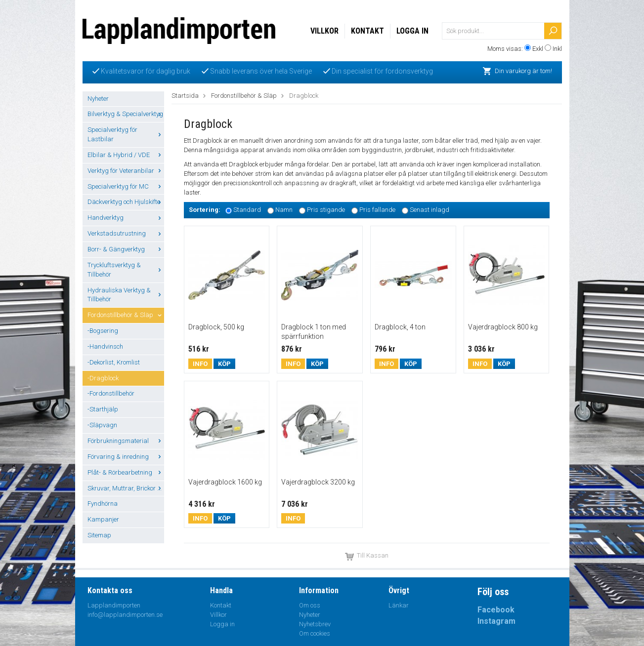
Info (200, 364)
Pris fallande (377, 210)
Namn (284, 210)
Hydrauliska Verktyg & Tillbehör (126, 295)
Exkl (538, 49)
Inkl (557, 49)
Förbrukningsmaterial (126, 441)
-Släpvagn (102, 425)
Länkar (399, 605)
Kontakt (367, 31)
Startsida (185, 96)
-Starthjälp (103, 409)
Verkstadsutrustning (126, 233)
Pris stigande (326, 210)
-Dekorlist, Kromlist (114, 362)
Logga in (412, 31)
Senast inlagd (429, 210)
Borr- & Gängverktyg (126, 249)
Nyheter (98, 99)
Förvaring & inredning (126, 457)
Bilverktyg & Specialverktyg (126, 114)
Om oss (310, 605)
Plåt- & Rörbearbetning (126, 472)
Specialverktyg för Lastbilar (126, 134)
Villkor (324, 31)
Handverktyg (126, 218)
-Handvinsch (105, 346)
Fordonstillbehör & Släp (126, 315)
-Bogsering (103, 331)
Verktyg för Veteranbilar (126, 171)
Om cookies (315, 633)
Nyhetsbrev (315, 624)
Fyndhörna (103, 504)
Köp (224, 364)
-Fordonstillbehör (111, 393)
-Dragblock (103, 378)
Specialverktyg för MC (126, 186)
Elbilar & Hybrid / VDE (126, 155)
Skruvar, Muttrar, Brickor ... (126, 488)
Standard (247, 210)
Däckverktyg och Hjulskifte (126, 202)
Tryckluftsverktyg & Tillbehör (126, 270)
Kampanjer (103, 519)
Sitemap (99, 535)
